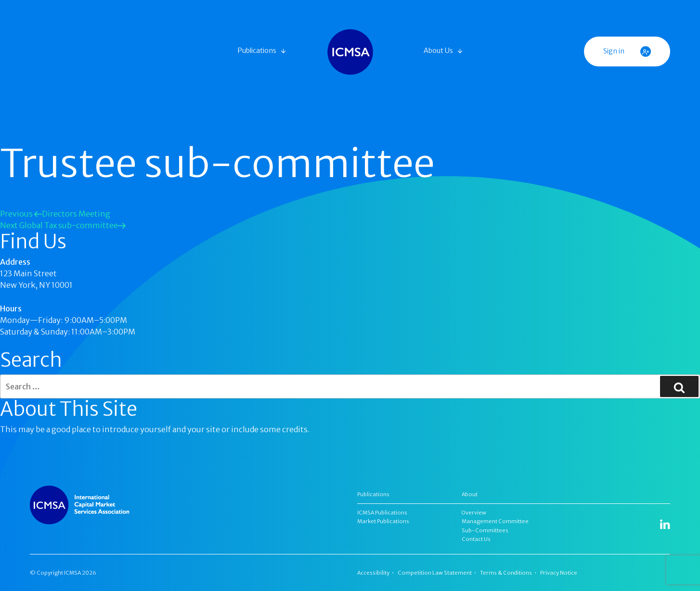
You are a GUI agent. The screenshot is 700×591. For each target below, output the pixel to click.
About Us (438, 51)
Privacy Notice (559, 573)
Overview (474, 513)
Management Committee (495, 521)
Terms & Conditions (506, 573)
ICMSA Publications (382, 513)
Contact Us (476, 539)
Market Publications (383, 521)
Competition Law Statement (435, 573)
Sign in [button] (627, 51)
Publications (257, 51)
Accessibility (373, 573)
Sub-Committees (485, 530)
